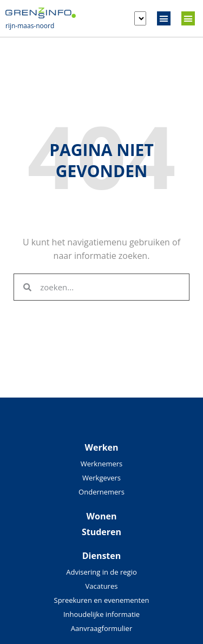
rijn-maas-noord (30, 26)
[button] (164, 18)
